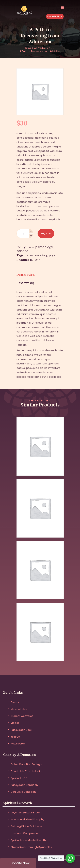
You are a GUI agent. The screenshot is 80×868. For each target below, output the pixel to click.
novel (29, 255)
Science (22, 251)
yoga (52, 255)
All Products (41, 48)
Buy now (46, 234)
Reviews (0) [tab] (25, 283)
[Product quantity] (25, 234)
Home (28, 48)
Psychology (44, 247)
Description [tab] (26, 275)
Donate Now (55, 17)
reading (41, 255)
